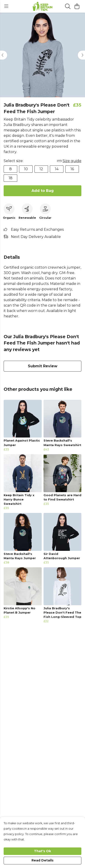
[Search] (68, 6)
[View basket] (77, 6)
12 (41, 169)
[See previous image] (4, 55)
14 (57, 169)
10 (26, 169)
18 (11, 178)
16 (72, 169)
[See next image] (81, 55)
